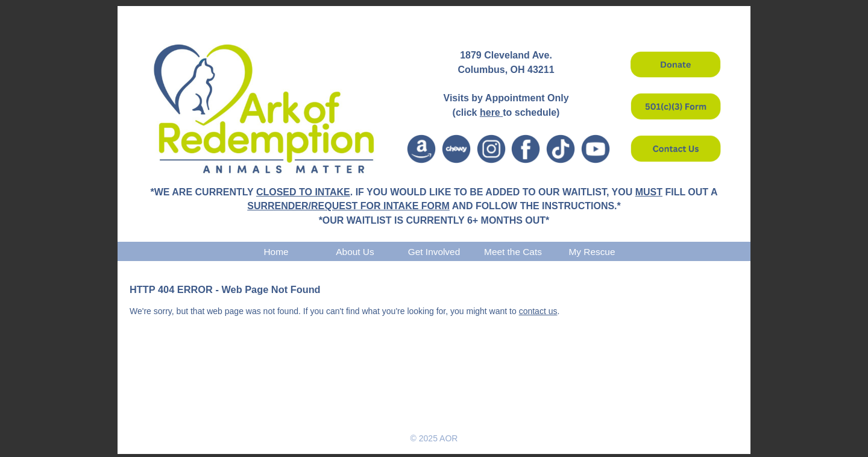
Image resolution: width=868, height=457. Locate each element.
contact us (538, 311)
